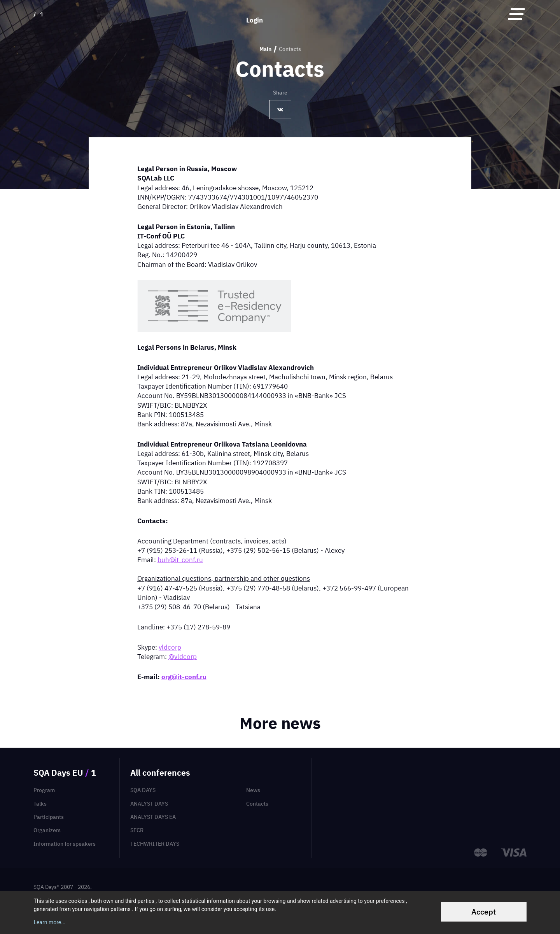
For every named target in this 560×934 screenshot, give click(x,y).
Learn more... (49, 922)
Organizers (47, 830)
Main (265, 49)
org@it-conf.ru (184, 677)
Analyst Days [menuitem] (149, 804)
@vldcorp (183, 656)
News (253, 790)
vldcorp (170, 647)
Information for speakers (65, 844)
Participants (49, 817)
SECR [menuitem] (137, 830)
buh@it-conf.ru (180, 560)
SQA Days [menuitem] (143, 790)
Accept (484, 912)
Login (255, 14)
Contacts (257, 804)
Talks (40, 804)
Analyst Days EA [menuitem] (153, 817)
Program (44, 790)
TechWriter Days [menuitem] (155, 844)
